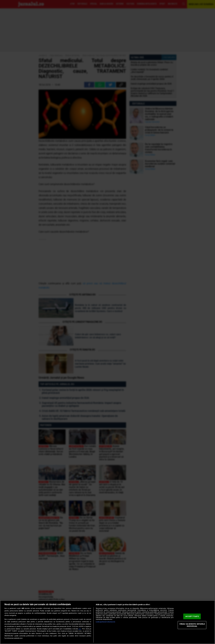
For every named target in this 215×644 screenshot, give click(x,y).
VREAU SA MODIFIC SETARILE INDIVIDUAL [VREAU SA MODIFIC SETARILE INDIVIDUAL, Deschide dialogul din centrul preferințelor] (192, 625)
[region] (108, 622)
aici (80, 629)
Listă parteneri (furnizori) (105, 622)
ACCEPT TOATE (192, 616)
